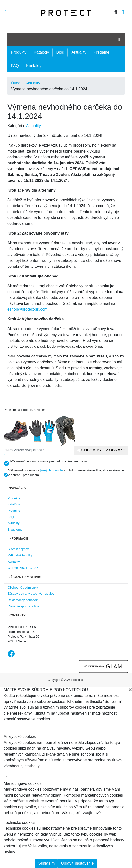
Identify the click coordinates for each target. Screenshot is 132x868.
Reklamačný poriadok (23, 600)
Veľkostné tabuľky (20, 555)
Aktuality (79, 52)
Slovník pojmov (18, 549)
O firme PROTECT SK (23, 568)
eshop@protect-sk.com (27, 309)
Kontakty (34, 66)
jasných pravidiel (52, 470)
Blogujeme (15, 529)
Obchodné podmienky (23, 587)
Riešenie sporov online (23, 606)
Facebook (11, 654)
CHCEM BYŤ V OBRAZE (101, 450)
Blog (60, 52)
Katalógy (41, 52)
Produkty (19, 52)
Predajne (101, 52)
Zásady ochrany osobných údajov (31, 594)
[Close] (130, 690)
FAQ (15, 66)
